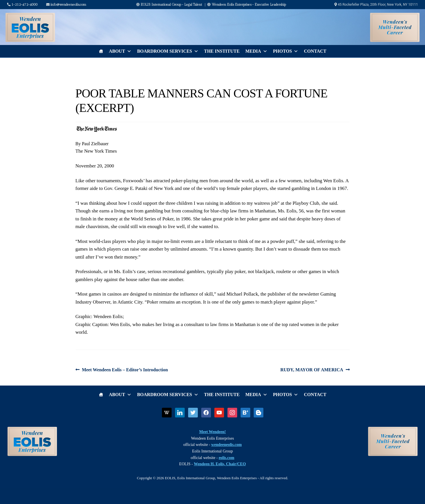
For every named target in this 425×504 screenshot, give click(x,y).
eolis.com (226, 458)
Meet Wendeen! (212, 432)
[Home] (101, 51)
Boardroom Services (168, 51)
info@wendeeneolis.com (66, 5)
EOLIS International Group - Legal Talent (169, 5)
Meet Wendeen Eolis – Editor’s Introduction (125, 370)
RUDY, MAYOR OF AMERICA (312, 370)
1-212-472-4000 (22, 5)
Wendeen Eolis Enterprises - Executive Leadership (247, 5)
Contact (315, 51)
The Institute (222, 51)
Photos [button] (286, 51)
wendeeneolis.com (226, 445)
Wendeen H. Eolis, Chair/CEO (220, 464)
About (120, 51)
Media (256, 51)
